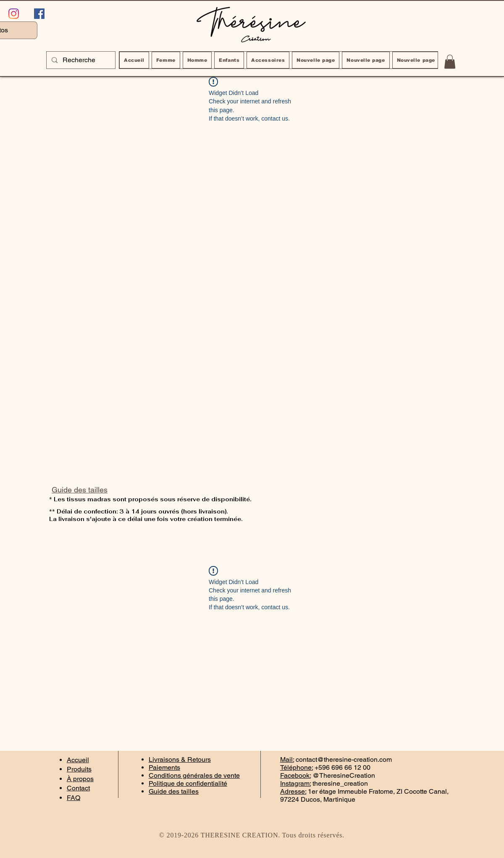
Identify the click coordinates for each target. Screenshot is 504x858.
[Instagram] (14, 14)
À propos (80, 779)
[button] (450, 62)
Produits (79, 769)
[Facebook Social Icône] (39, 14)
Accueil (78, 760)
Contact (78, 788)
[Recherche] (80, 60)
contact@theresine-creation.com (344, 759)
